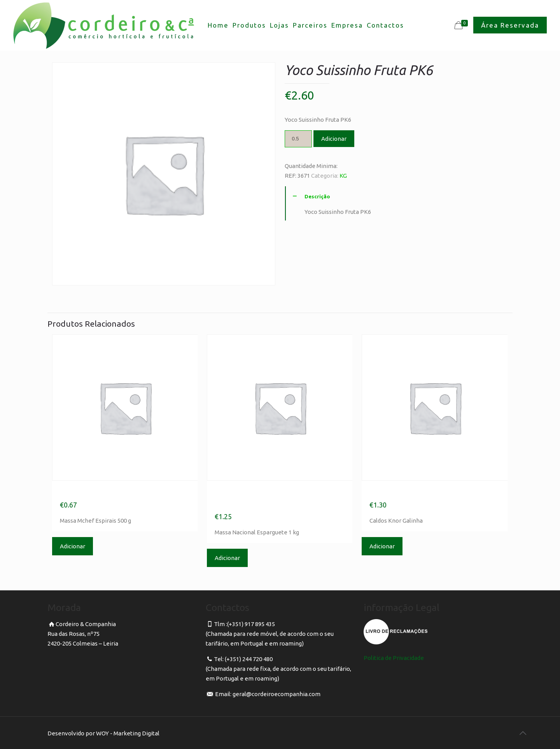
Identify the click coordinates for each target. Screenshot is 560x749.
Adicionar (334, 139)
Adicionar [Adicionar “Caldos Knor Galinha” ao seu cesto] (382, 546)
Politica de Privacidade (394, 658)
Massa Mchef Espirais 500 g (120, 492)
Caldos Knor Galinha (413, 492)
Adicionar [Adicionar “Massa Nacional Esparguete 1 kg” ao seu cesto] (227, 558)
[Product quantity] (298, 139)
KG (343, 176)
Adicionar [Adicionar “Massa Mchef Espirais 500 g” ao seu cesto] (73, 546)
